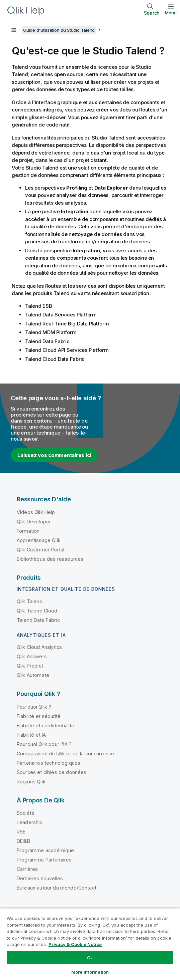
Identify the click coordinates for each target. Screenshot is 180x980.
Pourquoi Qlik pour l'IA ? (44, 744)
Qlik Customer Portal (40, 550)
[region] (90, 944)
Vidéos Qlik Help (36, 512)
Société (26, 813)
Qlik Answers (32, 656)
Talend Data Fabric (38, 620)
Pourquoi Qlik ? (34, 707)
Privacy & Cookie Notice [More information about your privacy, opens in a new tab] (75, 944)
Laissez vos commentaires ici (54, 455)
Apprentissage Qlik (39, 540)
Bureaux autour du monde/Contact (57, 888)
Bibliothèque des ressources (50, 559)
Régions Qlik (31, 782)
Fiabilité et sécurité (39, 716)
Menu (171, 13)
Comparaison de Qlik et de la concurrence (65, 754)
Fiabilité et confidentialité (46, 725)
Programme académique (45, 850)
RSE (21, 832)
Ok (90, 958)
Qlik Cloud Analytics (39, 647)
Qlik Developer (34, 522)
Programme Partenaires (44, 860)
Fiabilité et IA (31, 735)
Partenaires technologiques (49, 763)
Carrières (27, 869)
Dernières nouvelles (40, 878)
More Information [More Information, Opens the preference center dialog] (90, 972)
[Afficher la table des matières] (13, 30)
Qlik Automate (33, 675)
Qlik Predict (30, 666)
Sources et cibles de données (52, 772)
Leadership (30, 822)
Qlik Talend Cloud (37, 611)
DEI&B (23, 841)
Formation (28, 531)
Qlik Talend (30, 601)
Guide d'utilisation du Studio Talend (59, 30)
